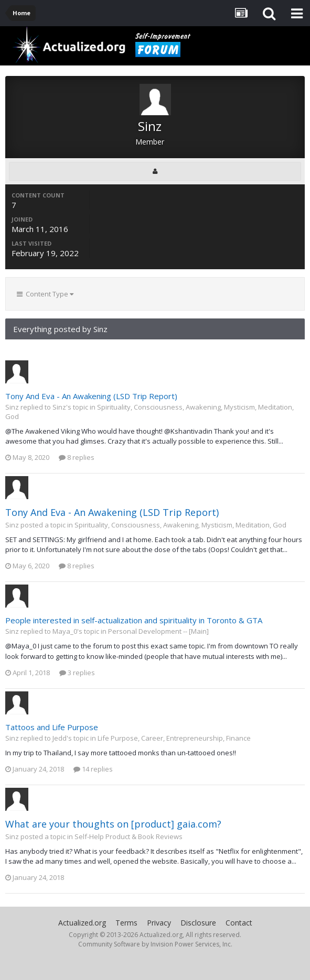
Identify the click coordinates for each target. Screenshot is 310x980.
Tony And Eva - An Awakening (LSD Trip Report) (91, 396)
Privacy (159, 923)
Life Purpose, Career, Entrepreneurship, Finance (174, 738)
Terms (126, 923)
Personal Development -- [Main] (158, 631)
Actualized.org (82, 923)
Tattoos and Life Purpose (52, 727)
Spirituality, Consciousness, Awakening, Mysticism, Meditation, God (180, 525)
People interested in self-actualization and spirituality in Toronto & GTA (134, 620)
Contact (239, 923)
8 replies (77, 457)
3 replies (77, 673)
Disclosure (198, 923)
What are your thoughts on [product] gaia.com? (113, 824)
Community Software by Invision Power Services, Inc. (155, 944)
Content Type (45, 294)
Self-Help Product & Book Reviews (129, 836)
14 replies (93, 769)
